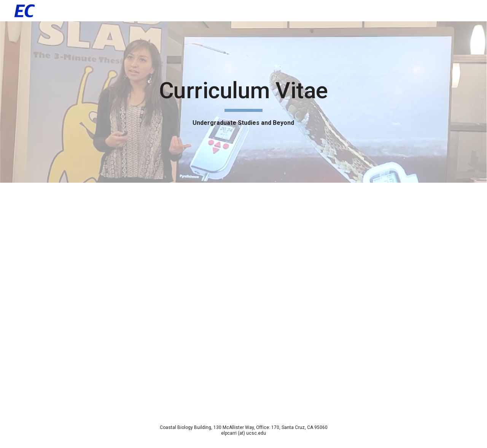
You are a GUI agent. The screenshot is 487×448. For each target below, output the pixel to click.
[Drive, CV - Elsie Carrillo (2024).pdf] (243, 298)
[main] (243, 102)
